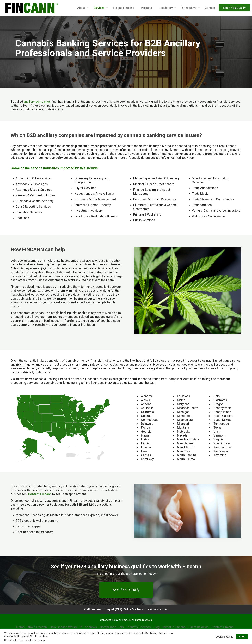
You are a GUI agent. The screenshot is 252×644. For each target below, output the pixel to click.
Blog (157, 627)
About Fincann (37, 627)
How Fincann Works (63, 627)
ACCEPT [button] (242, 637)
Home (20, 627)
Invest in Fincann (174, 627)
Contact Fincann (223, 627)
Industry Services (139, 627)
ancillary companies (37, 102)
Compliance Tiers (112, 627)
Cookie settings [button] (224, 637)
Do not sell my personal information (24, 640)
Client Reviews (199, 627)
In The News (88, 627)
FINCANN (126, 620)
